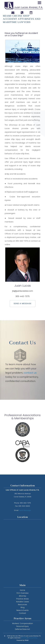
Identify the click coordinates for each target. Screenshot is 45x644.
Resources (22, 605)
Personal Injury (22, 626)
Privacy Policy (33, 638)
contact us (30, 373)
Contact (22, 613)
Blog (23, 607)
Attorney (23, 596)
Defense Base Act (22, 629)
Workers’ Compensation (22, 623)
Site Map (24, 638)
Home (22, 590)
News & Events (22, 610)
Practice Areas (22, 599)
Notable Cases (23, 602)
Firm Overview (22, 593)
